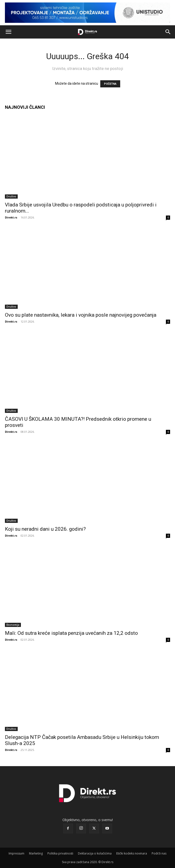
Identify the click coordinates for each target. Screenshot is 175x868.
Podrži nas (159, 853)
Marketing (36, 853)
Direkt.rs (11, 217)
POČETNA (110, 84)
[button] (8, 32)
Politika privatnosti (60, 853)
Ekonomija (13, 625)
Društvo (11, 196)
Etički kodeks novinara (132, 853)
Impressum (16, 853)
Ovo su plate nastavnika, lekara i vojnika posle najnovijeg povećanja (81, 315)
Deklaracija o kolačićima (95, 853)
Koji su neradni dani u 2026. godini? (45, 529)
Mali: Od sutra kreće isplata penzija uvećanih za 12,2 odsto (71, 633)
